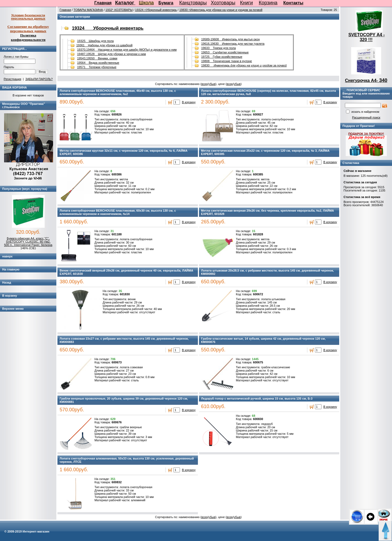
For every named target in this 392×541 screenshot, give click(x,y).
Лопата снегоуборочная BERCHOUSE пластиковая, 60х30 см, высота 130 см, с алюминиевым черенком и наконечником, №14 (118, 212)
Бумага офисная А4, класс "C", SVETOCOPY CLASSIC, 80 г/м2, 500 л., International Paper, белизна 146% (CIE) (28, 243)
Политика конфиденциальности (28, 37)
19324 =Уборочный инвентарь (156, 10)
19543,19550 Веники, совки (97, 58)
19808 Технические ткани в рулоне (226, 61)
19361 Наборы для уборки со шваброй (104, 45)
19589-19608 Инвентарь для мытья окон (230, 39)
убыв (212, 84)
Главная (103, 3)
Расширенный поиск (366, 117)
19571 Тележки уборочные (97, 67)
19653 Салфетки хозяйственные (225, 52)
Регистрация (13, 79)
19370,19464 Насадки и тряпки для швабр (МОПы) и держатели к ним (127, 50)
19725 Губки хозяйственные (222, 57)
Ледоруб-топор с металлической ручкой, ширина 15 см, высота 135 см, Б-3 (257, 399)
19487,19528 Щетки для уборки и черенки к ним (111, 54)
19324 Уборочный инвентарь (108, 28)
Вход (42, 72)
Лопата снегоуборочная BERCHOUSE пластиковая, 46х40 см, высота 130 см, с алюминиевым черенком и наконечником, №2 (118, 92)
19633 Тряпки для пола (218, 48)
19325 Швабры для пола (95, 41)
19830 (244, 65)
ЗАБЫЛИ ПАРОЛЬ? (39, 79)
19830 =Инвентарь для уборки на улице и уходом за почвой (221, 10)
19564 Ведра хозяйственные (98, 63)
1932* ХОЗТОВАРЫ (119, 10)
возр (205, 84)
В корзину (189, 102)
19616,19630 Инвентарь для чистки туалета (233, 44)
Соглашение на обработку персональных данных (28, 29)
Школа (146, 3)
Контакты (293, 3)
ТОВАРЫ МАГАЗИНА (88, 10)
